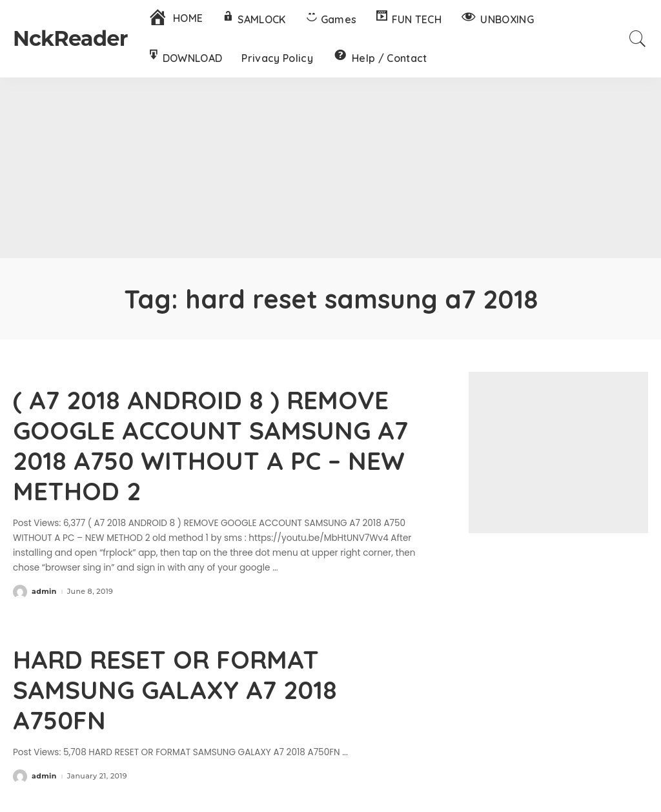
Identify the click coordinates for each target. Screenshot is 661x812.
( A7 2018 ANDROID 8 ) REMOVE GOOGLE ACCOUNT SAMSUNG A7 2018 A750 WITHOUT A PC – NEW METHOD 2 (217, 444)
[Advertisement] (330, 168)
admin (44, 590)
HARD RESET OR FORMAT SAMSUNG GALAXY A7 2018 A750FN (180, 686)
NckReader (70, 38)
